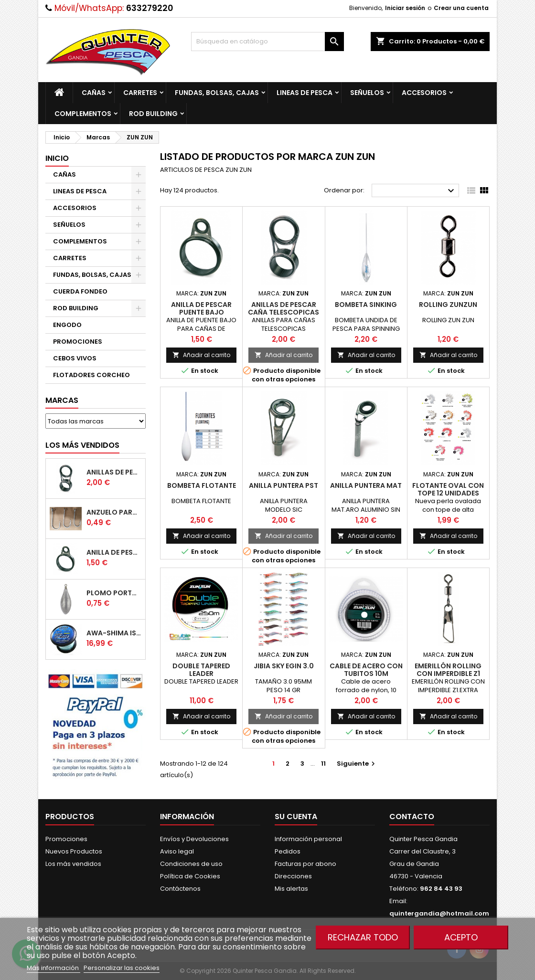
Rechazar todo (363, 937)
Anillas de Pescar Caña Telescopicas (114, 472)
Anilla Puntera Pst (284, 485)
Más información (53, 968)
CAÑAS (94, 93)
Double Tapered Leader (201, 670)
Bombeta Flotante (202, 485)
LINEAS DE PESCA (305, 93)
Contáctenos (180, 889)
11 (323, 764)
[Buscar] (267, 42)
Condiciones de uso (191, 864)
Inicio (57, 158)
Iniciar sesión (405, 8)
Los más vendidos (82, 445)
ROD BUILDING (153, 114)
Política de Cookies (190, 876)
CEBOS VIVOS (75, 358)
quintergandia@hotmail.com (439, 913)
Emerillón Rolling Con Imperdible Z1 (448, 670)
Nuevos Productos (74, 851)
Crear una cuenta (461, 8)
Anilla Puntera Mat (366, 485)
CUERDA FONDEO (80, 291)
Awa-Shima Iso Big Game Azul (114, 633)
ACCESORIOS (424, 93)
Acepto (461, 937)
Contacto (412, 817)
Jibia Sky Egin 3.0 (284, 666)
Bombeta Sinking (366, 305)
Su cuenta (296, 817)
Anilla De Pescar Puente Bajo (114, 552)
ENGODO (67, 325)
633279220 (150, 8)
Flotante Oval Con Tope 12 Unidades (448, 489)
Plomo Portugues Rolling (114, 593)
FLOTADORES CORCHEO (91, 375)
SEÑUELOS (367, 93)
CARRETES (140, 93)
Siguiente (357, 764)
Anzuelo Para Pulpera (114, 512)
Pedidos (288, 851)
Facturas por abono (305, 864)
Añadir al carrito (201, 355)
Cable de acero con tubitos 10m (366, 670)
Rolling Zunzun (448, 305)
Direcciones (293, 876)
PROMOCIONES (78, 342)
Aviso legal (177, 851)
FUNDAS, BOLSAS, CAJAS (217, 93)
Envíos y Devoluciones (194, 839)
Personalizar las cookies (122, 968)
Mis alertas (291, 889)
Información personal (308, 839)
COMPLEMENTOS (83, 114)
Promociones (66, 839)
